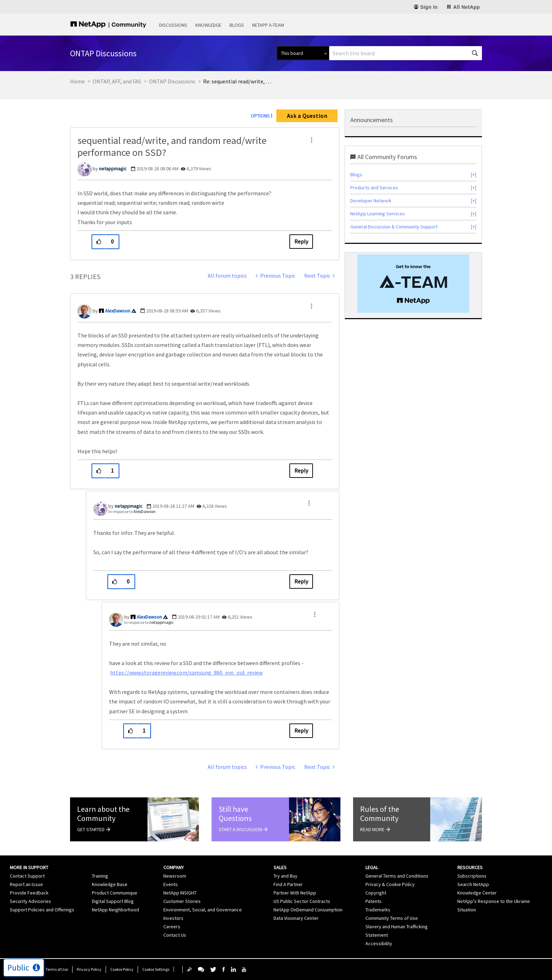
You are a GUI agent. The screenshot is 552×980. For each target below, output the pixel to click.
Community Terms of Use (392, 918)
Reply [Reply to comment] (301, 470)
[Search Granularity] (303, 53)
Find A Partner (288, 884)
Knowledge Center (477, 893)
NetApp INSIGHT (180, 893)
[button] (312, 140)
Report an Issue (26, 884)
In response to (132, 511)
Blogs (237, 25)
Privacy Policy (89, 969)
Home (77, 81)
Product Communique (115, 893)
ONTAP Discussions (172, 81)
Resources (470, 867)
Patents (374, 901)
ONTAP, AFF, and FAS (117, 81)
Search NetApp (473, 884)
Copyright (376, 893)
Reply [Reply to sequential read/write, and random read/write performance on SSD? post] (301, 241)
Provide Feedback (29, 893)
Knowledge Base (110, 884)
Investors (173, 918)
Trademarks (378, 910)
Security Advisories (30, 901)
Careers (172, 927)
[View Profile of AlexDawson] (118, 311)
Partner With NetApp (295, 893)
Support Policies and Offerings (42, 910)
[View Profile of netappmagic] (113, 169)
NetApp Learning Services (378, 214)
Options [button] (260, 116)
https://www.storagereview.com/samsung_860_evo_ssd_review (186, 672)
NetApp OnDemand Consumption (308, 910)
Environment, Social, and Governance (203, 910)
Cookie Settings (156, 969)
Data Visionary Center (296, 918)
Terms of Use (57, 969)
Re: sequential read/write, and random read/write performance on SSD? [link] (238, 81)
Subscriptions (472, 876)
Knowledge (208, 25)
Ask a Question (307, 116)
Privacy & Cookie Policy (390, 884)
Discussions (173, 25)
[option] (413, 284)
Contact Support (27, 876)
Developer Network (371, 201)
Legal (372, 867)
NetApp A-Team (268, 25)
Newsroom (175, 876)
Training (100, 876)
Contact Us (175, 935)
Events (171, 884)
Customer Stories (182, 901)
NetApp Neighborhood (115, 910)
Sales (280, 867)
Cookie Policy (122, 969)
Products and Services (374, 188)
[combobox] (406, 53)
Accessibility (379, 943)
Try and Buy (286, 876)
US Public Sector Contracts (302, 901)
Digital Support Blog (113, 901)
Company (174, 867)
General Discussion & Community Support (394, 227)
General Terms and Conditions (397, 876)
